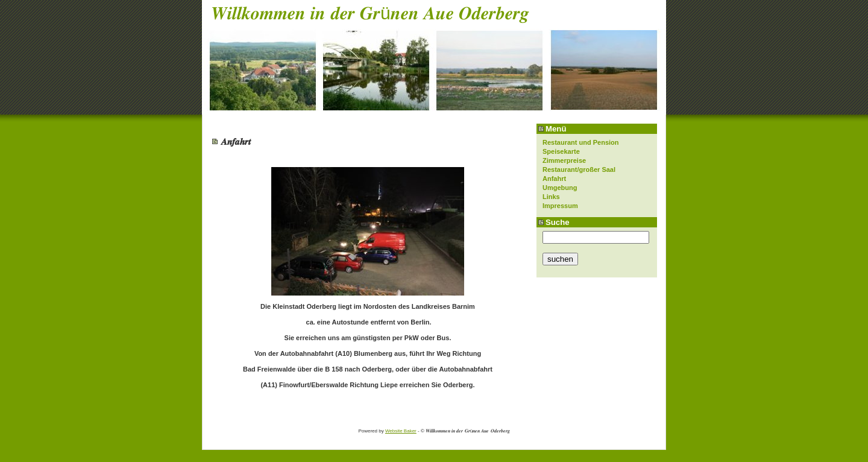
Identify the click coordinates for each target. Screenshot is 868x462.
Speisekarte (561, 151)
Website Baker (401, 431)
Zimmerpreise (564, 160)
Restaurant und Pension (581, 142)
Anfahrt (554, 179)
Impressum (560, 206)
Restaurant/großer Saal (579, 169)
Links (551, 197)
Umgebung (560, 188)
